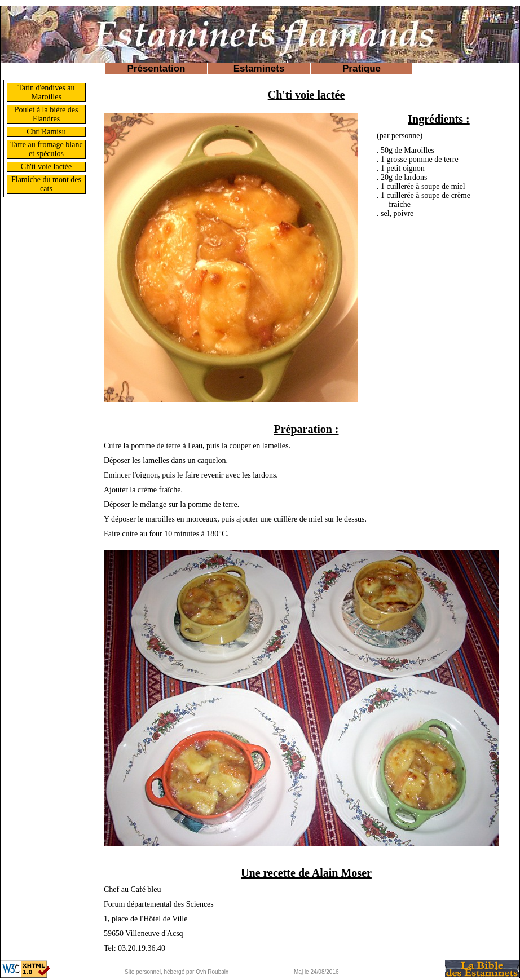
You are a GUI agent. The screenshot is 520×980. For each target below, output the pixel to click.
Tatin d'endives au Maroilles (46, 92)
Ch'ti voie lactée (46, 167)
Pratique (362, 69)
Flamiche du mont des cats (46, 184)
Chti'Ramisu (46, 132)
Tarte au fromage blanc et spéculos (46, 149)
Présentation (157, 69)
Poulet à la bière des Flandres (47, 114)
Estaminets (259, 69)
